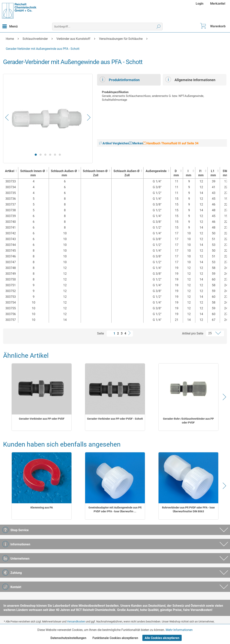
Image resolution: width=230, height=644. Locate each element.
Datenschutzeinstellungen (68, 638)
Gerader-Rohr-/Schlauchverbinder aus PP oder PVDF (188, 421)
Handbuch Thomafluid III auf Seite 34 (171, 143)
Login (200, 4)
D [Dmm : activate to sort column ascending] (176, 173)
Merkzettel (218, 4)
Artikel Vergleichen (114, 143)
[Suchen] (159, 27)
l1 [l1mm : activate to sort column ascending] (200, 173)
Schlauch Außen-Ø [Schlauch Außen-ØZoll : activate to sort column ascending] (126, 173)
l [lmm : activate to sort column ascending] (188, 173)
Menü (10, 26)
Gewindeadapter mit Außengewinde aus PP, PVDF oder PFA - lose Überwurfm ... (115, 509)
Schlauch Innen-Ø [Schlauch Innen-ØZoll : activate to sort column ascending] (95, 173)
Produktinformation (120, 79)
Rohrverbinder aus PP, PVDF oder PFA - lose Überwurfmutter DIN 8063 (188, 509)
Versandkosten (76, 622)
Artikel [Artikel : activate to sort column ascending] (10, 171)
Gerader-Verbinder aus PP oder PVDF (42, 419)
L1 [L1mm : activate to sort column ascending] (213, 173)
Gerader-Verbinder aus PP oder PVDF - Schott (115, 419)
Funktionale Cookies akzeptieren (115, 638)
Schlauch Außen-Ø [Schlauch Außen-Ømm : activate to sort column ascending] (64, 173)
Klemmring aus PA (42, 508)
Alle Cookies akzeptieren (162, 638)
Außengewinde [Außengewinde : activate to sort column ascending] (156, 171)
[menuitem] (200, 4)
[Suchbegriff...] (107, 27)
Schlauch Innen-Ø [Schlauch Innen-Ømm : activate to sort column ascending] (33, 173)
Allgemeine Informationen (190, 79)
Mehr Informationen (179, 630)
